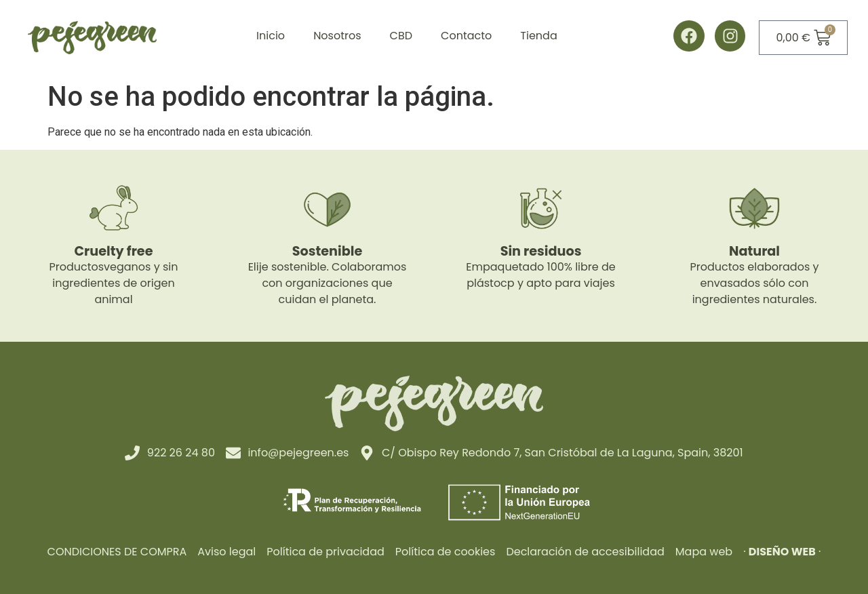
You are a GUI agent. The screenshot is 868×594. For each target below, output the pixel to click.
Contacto (466, 36)
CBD (401, 36)
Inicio (271, 36)
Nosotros (337, 36)
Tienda (538, 36)
